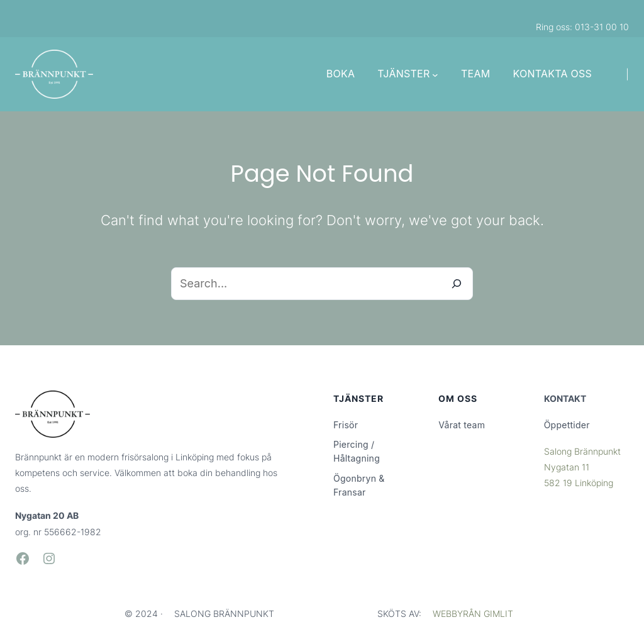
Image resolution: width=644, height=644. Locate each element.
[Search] (457, 284)
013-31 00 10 (602, 27)
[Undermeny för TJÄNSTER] (435, 74)
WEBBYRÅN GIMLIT (473, 613)
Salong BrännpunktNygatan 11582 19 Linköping (582, 467)
